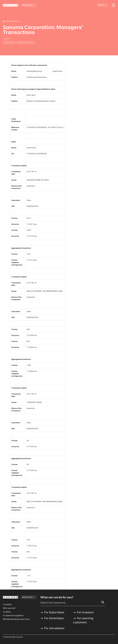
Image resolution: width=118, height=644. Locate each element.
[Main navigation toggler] (113, 5)
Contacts (7, 604)
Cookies (7, 612)
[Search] (103, 602)
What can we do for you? (57, 597)
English (101, 5)
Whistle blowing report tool (16, 619)
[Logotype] (10, 5)
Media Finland (27, 5)
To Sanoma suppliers (13, 615)
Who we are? (9, 608)
